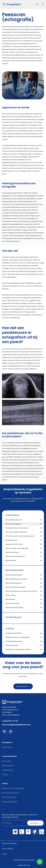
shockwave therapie (13, 468)
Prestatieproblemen (9, 797)
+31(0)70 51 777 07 (10, 721)
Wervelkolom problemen (11, 793)
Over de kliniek (7, 747)
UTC (14, 58)
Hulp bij (5, 783)
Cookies (5, 854)
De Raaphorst (7, 742)
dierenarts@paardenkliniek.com (16, 725)
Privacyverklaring (7, 849)
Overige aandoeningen (10, 802)
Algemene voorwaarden (9, 843)
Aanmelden (35, 823)
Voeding (10, 628)
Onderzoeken (12, 515)
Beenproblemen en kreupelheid (13, 788)
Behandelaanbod (14, 570)
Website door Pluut (24, 865)
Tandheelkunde (13, 617)
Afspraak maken (23, 686)
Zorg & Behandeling (9, 756)
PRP (10, 457)
